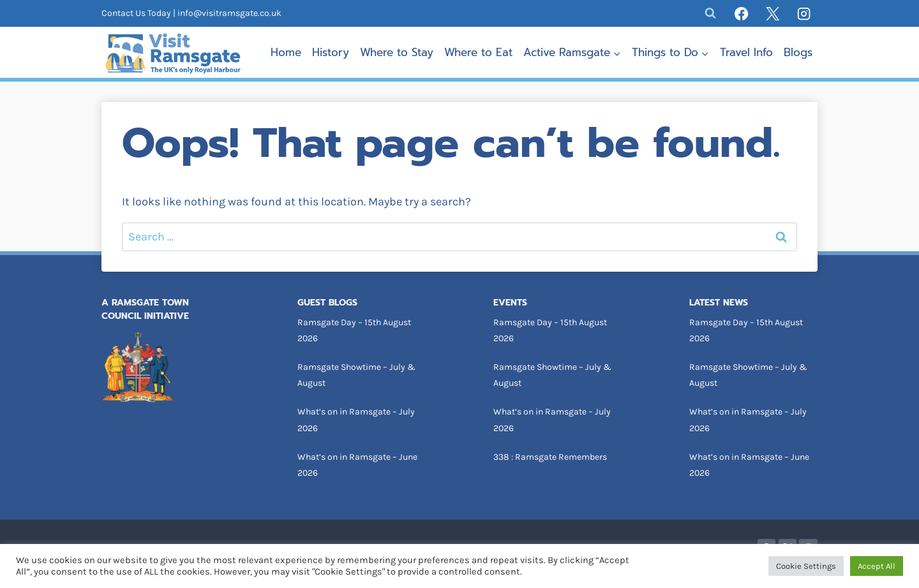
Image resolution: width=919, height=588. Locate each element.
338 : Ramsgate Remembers (550, 457)
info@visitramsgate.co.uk (229, 13)
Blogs (798, 52)
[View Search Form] (710, 13)
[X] (773, 13)
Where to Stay (397, 52)
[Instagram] (804, 13)
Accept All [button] (877, 566)
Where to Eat (478, 52)
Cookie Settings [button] (806, 566)
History (331, 52)
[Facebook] (742, 13)
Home (286, 52)
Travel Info (746, 52)
